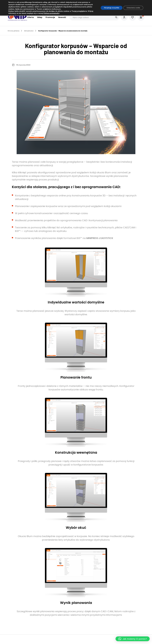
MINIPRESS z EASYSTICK (100, 238)
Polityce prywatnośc (57, 13)
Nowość (62, 17)
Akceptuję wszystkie (110, 8)
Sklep (39, 17)
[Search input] (94, 17)
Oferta (30, 17)
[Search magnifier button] (116, 17)
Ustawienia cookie (133, 8)
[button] (133, 639)
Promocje (50, 17)
